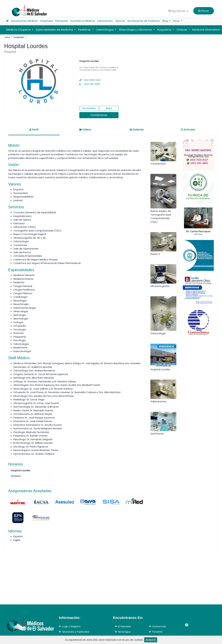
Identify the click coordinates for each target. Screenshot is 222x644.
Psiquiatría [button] (165, 30)
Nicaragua (124, 632)
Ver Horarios (89, 108)
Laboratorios (105, 21)
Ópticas (120, 21)
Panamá (157, 632)
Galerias (137, 130)
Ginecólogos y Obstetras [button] (136, 30)
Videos (85, 130)
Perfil (34, 130)
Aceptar (151, 640)
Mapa (109, 108)
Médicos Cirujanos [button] (19, 30)
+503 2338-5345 (90, 80)
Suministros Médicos (83, 21)
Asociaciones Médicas (24, 21)
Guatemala (159, 626)
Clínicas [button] (182, 30)
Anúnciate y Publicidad (76, 632)
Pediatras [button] (85, 30)
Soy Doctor (178, 11)
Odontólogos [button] (105, 30)
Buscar (204, 11)
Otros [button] (177, 21)
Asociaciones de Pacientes (144, 21)
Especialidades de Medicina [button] (55, 30)
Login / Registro (71, 626)
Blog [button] (165, 21)
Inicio (7, 37)
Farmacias (62, 21)
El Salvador (125, 626)
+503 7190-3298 (90, 84)
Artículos (188, 130)
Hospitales (47, 21)
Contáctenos (99, 115)
